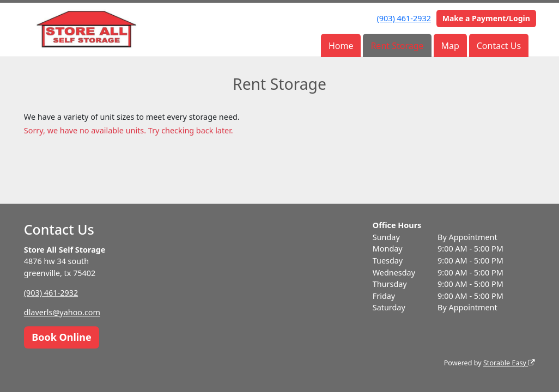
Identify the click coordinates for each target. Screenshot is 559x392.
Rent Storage (397, 46)
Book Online (61, 337)
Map (450, 46)
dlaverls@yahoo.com (62, 312)
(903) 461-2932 (404, 18)
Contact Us (499, 46)
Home (341, 46)
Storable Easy (509, 363)
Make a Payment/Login (486, 18)
